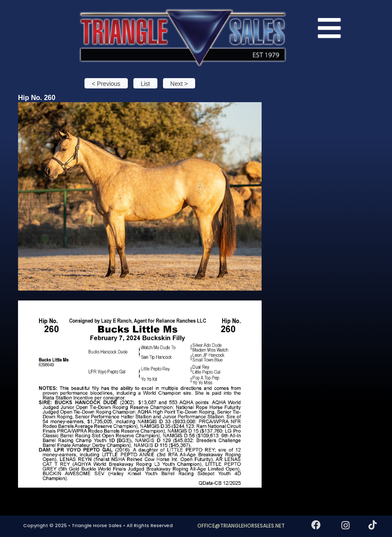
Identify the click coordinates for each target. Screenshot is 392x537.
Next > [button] (179, 84)
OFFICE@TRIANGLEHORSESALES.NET (241, 526)
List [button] (145, 84)
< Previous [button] (106, 84)
